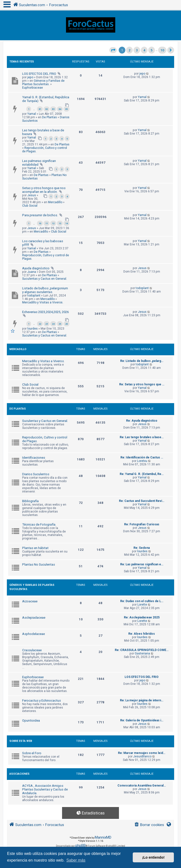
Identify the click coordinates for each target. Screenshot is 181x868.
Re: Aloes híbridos (142, 634)
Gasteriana (142, 653)
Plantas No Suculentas (39, 564)
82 (47, 109)
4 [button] (144, 50)
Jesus (32, 195)
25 (60, 324)
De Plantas (49, 117)
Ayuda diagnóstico (36, 268)
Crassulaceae (32, 650)
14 (66, 223)
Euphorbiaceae (33, 88)
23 (47, 324)
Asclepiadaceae (34, 618)
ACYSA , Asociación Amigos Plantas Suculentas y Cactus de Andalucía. (45, 789)
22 (40, 324)
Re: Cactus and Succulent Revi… (142, 501)
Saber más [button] (76, 860)
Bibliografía (30, 501)
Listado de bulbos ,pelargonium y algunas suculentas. (45, 290)
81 (40, 109)
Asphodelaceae (33, 634)
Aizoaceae (30, 601)
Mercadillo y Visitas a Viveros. (43, 302)
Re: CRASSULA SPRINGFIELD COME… (142, 650)
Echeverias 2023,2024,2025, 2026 (45, 312)
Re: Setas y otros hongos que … (142, 384)
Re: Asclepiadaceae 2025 (142, 617)
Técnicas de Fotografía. (39, 524)
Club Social (30, 206)
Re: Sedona (142, 548)
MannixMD (103, 837)
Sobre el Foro (32, 753)
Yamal (32, 114)
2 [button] (129, 50)
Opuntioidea (31, 720)
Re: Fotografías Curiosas (142, 524)
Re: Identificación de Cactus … (142, 457)
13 (60, 223)
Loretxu (142, 461)
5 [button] (152, 50)
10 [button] (162, 50)
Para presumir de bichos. (40, 215)
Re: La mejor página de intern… (142, 700)
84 (60, 109)
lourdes (33, 329)
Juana (32, 272)
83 (53, 109)
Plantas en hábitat (35, 548)
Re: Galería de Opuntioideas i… (142, 720)
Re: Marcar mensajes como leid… (142, 753)
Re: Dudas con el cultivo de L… (142, 601)
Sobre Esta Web (21, 741)
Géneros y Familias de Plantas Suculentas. (43, 82)
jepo (30, 77)
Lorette (142, 605)
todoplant (34, 296)
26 (66, 324)
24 (53, 324)
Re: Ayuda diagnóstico (142, 421)
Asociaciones (19, 774)
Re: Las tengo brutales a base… (142, 437)
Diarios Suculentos (36, 474)
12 (53, 223)
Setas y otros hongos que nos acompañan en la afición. (44, 190)
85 (66, 109)
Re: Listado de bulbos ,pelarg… (142, 361)
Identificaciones (34, 458)
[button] (113, 50)
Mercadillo (55, 202)
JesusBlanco (142, 756)
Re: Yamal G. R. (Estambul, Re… (142, 474)
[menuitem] (149, 825)
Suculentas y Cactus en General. (45, 279)
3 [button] (137, 50)
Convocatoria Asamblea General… (142, 786)
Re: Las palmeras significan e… (142, 564)
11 (47, 223)
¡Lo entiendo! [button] (153, 857)
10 (40, 223)
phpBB (81, 846)
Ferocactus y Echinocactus (41, 700)
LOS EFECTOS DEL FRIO (39, 74)
